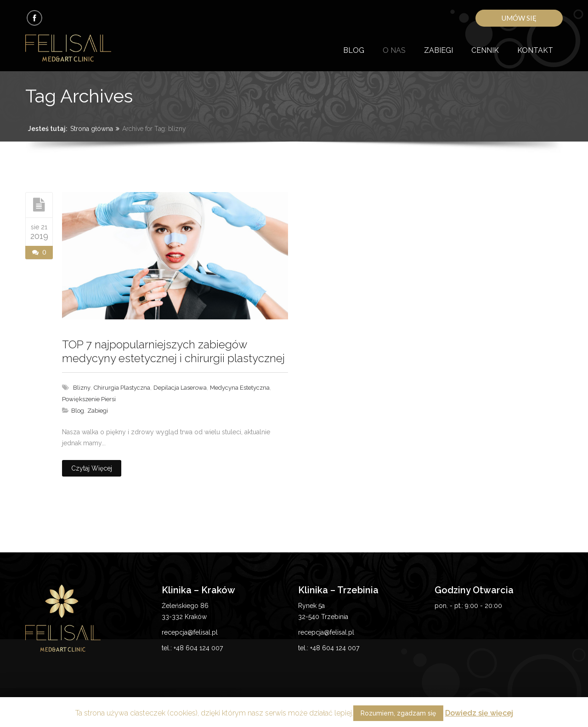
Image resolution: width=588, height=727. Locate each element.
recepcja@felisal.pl (190, 632)
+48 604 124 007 (198, 648)
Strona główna (92, 129)
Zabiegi (438, 50)
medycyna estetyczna (240, 388)
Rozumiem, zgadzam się (398, 713)
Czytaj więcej (92, 468)
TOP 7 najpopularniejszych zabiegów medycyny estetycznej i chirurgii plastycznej (173, 351)
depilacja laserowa (180, 388)
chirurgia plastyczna (122, 388)
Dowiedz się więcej (479, 713)
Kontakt (535, 50)
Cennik (485, 50)
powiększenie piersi (89, 399)
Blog (354, 50)
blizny (82, 388)
